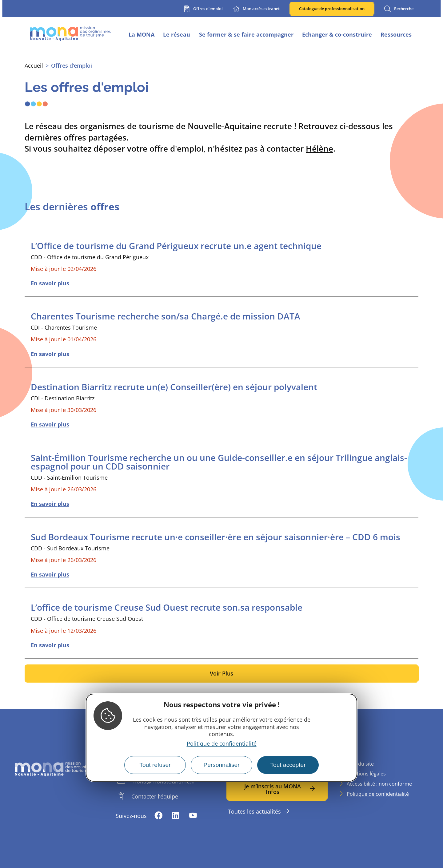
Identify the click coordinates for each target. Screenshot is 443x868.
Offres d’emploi (72, 65)
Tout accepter (288, 765)
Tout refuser (155, 765)
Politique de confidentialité (222, 743)
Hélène (319, 149)
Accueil (34, 65)
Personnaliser (221, 765)
